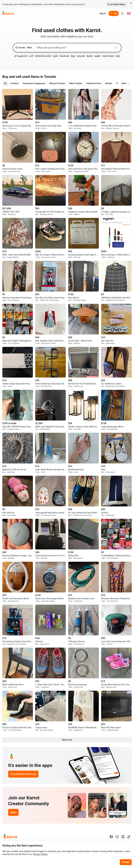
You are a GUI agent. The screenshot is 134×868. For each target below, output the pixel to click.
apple (97, 56)
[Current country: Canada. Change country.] (129, 13)
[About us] (122, 13)
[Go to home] (8, 13)
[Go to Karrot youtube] (123, 837)
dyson (90, 56)
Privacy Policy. (40, 854)
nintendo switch (43, 56)
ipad (56, 56)
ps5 (31, 56)
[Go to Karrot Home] (10, 837)
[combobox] (75, 48)
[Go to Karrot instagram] (117, 837)
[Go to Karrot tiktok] (129, 837)
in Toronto (48, 77)
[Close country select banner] (131, 3)
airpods (81, 56)
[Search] (116, 48)
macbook (64, 56)
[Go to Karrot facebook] (111, 837)
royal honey (108, 56)
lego (73, 56)
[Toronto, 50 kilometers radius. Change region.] (24, 48)
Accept (126, 862)
